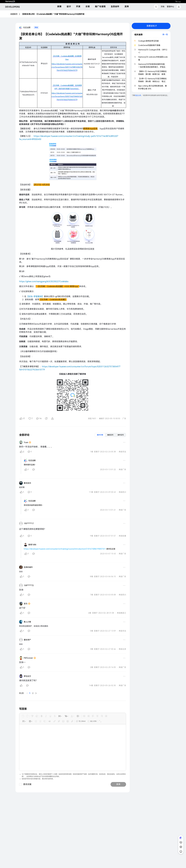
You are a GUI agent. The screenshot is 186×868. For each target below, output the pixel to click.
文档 (162, 7)
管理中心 (171, 7)
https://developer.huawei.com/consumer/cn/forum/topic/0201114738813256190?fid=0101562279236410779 (67, 67)
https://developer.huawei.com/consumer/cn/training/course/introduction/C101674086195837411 (65, 549)
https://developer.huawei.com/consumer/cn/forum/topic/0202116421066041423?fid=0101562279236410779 (67, 96)
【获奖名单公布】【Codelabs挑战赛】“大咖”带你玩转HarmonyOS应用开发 (53, 14)
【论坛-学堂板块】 (35, 296)
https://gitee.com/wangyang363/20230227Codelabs (44, 281)
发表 (118, 733)
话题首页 (14, 14)
